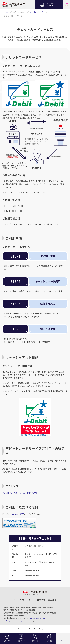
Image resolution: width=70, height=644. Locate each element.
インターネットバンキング (48, 4)
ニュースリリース (22, 600)
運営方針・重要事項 (47, 600)
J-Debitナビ (17, 514)
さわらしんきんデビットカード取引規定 (19, 493)
